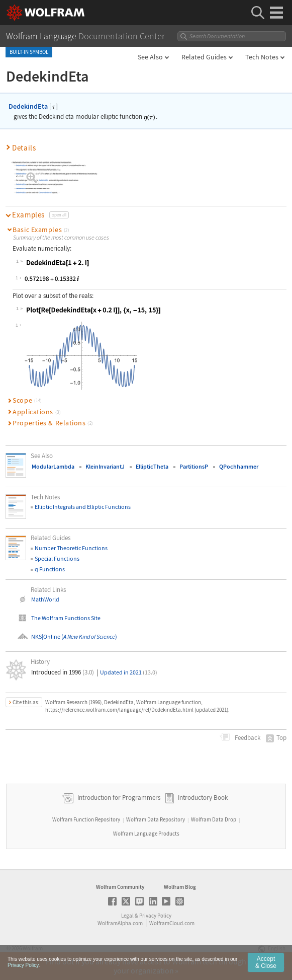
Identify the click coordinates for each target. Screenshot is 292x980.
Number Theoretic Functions (71, 548)
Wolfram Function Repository (86, 819)
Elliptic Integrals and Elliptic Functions (83, 507)
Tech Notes (262, 57)
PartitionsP (194, 466)
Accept (266, 963)
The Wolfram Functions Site (66, 618)
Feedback (247, 738)
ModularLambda (53, 466)
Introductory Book (203, 798)
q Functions (50, 569)
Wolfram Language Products (146, 834)
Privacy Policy (155, 916)
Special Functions (57, 558)
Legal (127, 916)
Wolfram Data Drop (214, 819)
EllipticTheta (152, 466)
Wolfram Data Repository (156, 819)
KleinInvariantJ (105, 466)
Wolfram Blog (180, 887)
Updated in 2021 (129, 672)
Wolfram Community (120, 887)
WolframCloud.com (172, 923)
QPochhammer (239, 466)
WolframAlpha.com (120, 923)
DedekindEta (28, 106)
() (89, 636)
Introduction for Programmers (118, 798)
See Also (150, 57)
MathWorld (45, 599)
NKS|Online (46, 636)
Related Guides (204, 57)
